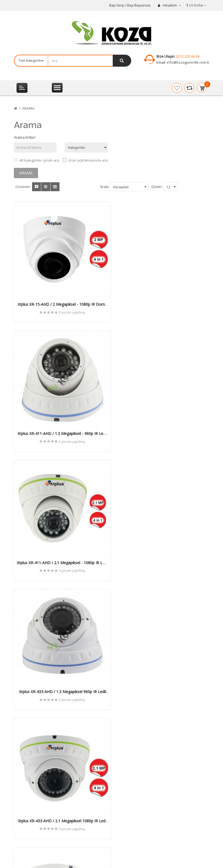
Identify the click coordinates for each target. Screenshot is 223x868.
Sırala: (105, 187)
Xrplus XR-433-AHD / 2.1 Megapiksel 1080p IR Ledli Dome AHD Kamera (61, 554)
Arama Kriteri (25, 137)
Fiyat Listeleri (130, 793)
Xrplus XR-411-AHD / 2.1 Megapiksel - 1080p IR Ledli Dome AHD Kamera (61, 428)
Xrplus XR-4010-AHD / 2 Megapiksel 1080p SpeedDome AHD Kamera (61, 679)
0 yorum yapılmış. (71, 309)
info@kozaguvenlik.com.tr (188, 62)
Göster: (157, 187)
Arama (28, 108)
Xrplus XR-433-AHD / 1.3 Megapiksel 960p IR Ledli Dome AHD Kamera (162, 428)
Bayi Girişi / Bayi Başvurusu (130, 5)
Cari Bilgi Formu (132, 821)
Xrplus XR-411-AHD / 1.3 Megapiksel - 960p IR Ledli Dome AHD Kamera (163, 303)
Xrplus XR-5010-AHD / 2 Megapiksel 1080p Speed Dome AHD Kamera (162, 679)
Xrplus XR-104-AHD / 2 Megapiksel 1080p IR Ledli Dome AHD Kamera (163, 554)
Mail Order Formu (134, 803)
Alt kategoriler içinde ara (37, 160)
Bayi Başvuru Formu (136, 812)
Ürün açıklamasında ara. (86, 160)
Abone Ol (107, 761)
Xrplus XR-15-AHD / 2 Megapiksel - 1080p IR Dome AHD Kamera (61, 303)
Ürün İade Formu (133, 830)
